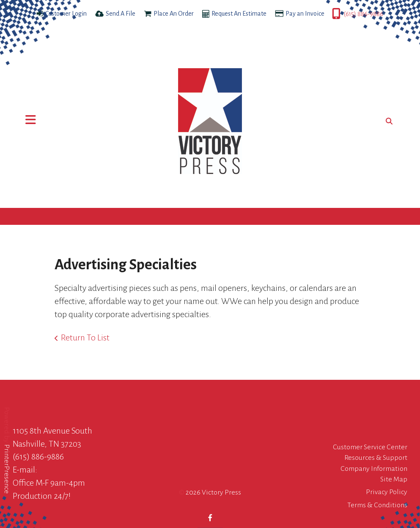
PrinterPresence (7, 469)
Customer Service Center (370, 447)
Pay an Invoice (305, 14)
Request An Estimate (239, 14)
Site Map (394, 479)
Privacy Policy (387, 492)
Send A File (121, 14)
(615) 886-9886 (364, 14)
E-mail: (25, 470)
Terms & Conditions (377, 505)
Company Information (374, 469)
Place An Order (174, 14)
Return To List (85, 337)
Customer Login (66, 14)
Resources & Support (376, 458)
